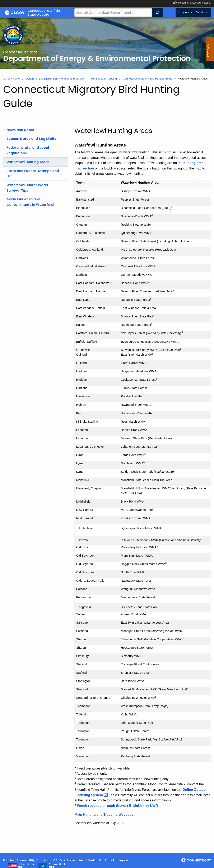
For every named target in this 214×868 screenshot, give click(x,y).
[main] (107, 436)
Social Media (87, 860)
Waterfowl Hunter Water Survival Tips (27, 188)
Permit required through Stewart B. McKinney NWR (117, 806)
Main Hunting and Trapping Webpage (104, 814)
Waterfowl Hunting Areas (28, 162)
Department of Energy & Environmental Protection (55, 79)
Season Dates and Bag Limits (31, 139)
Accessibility (26, 860)
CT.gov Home (12, 79)
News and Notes (20, 130)
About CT (51, 860)
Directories (68, 860)
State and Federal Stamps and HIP (33, 174)
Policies (9, 860)
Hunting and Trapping (104, 79)
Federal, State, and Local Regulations (28, 150)
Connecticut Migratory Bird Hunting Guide (148, 79)
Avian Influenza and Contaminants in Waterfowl (30, 202)
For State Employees (114, 860)
